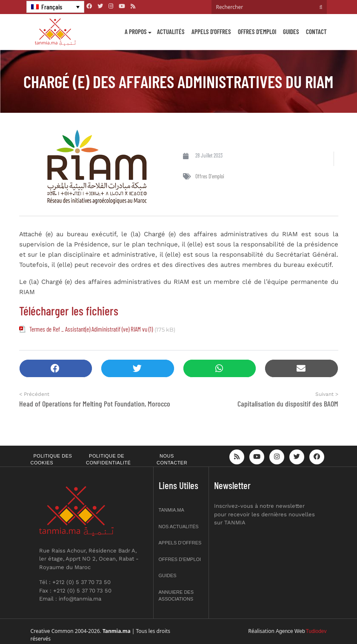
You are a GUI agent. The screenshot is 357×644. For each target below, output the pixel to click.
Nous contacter (172, 459)
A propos (136, 31)
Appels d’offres (211, 31)
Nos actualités (179, 527)
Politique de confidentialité (108, 459)
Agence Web (290, 631)
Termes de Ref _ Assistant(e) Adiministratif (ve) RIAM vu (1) (91, 329)
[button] (56, 368)
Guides (291, 31)
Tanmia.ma (171, 510)
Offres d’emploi (257, 31)
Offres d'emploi (210, 176)
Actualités (171, 31)
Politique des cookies (51, 459)
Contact (316, 31)
